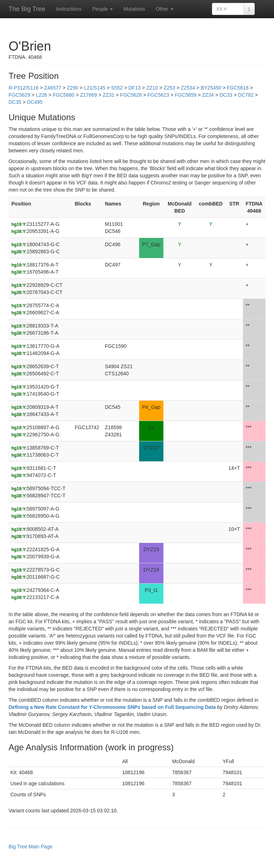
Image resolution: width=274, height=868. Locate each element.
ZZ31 (109, 95)
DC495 (35, 102)
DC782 (246, 95)
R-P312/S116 (24, 88)
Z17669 (88, 95)
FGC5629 (19, 95)
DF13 (135, 88)
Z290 (72, 88)
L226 (42, 95)
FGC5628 (131, 95)
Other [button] (165, 9)
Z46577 (53, 88)
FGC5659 (186, 95)
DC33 (226, 95)
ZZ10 (152, 88)
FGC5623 (158, 95)
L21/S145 (95, 88)
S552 (117, 88)
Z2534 (188, 88)
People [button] (103, 9)
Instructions (69, 9)
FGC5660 (64, 95)
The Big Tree (27, 9)
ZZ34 (208, 95)
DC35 (15, 102)
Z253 (169, 88)
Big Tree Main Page (31, 847)
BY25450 (211, 88)
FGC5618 (238, 88)
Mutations (134, 9)
